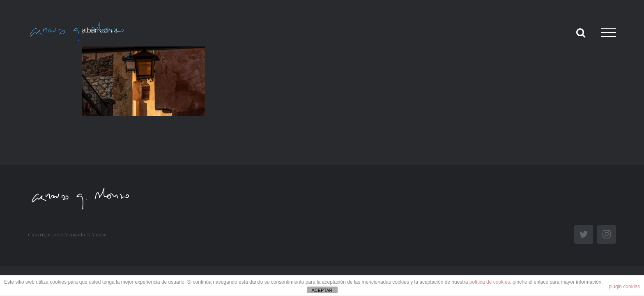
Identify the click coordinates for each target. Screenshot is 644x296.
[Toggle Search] (581, 32)
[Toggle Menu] (609, 33)
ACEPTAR (322, 290)
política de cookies (490, 282)
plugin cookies (624, 287)
